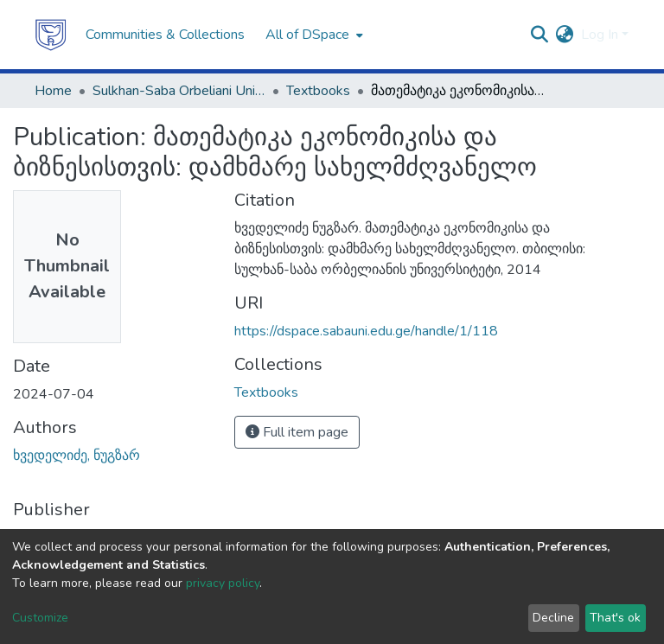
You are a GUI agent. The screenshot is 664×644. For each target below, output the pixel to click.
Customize (40, 618)
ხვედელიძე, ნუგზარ (77, 456)
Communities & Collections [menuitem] (165, 35)
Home (53, 91)
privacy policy (223, 583)
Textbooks (318, 91)
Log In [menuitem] (600, 35)
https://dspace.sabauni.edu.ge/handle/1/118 (366, 331)
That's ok (615, 618)
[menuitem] (313, 35)
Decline (553, 618)
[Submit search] (540, 35)
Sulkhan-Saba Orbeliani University (179, 91)
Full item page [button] (297, 432)
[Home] (51, 35)
